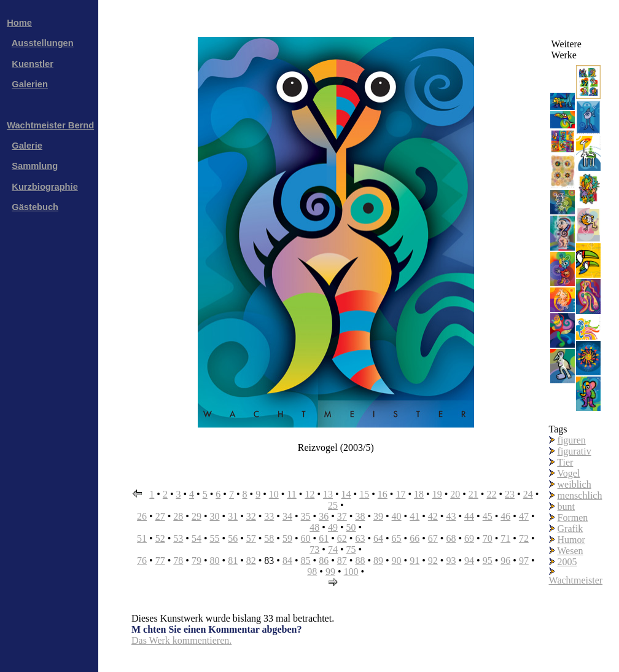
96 (505, 561)
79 (197, 561)
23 (510, 494)
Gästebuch (35, 207)
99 (330, 572)
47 (524, 516)
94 (469, 561)
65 (397, 538)
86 (324, 561)
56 (233, 538)
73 (314, 549)
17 (400, 494)
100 (351, 572)
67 (433, 538)
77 (160, 561)
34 (287, 516)
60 (306, 538)
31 (233, 516)
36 (324, 516)
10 (274, 494)
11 (291, 494)
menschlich (580, 495)
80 (215, 561)
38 (360, 516)
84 (287, 561)
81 (233, 561)
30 (215, 516)
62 (342, 538)
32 (251, 516)
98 (312, 572)
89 (378, 561)
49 (333, 527)
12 (309, 494)
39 (378, 516)
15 (364, 494)
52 (160, 538)
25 (333, 505)
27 (160, 516)
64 (378, 538)
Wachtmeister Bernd (50, 125)
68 (451, 538)
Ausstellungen (43, 43)
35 (306, 516)
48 (314, 527)
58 (269, 538)
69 (469, 538)
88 (360, 561)
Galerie (27, 146)
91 (415, 561)
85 (306, 561)
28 (178, 516)
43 (451, 516)
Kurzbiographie (45, 187)
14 (346, 494)
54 (197, 538)
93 (451, 561)
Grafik (570, 529)
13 (328, 494)
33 (269, 516)
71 (505, 538)
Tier (565, 462)
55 (215, 538)
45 (488, 516)
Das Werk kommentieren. (181, 640)
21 (473, 494)
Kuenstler (33, 64)
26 (142, 516)
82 (251, 561)
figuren (572, 440)
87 (342, 561)
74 (333, 549)
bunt (566, 506)
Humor (571, 540)
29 (197, 516)
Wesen (570, 551)
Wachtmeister (576, 580)
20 (455, 494)
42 (433, 516)
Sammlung (35, 166)
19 (437, 494)
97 (524, 561)
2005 (567, 562)
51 (142, 538)
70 (488, 538)
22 (491, 494)
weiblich (574, 484)
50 (351, 527)
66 (415, 538)
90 (397, 561)
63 (360, 538)
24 (528, 494)
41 (415, 516)
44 (469, 516)
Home (19, 23)
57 (251, 538)
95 (488, 561)
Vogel (568, 473)
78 (178, 561)
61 (324, 538)
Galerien (30, 84)
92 (433, 561)
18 (419, 494)
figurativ (574, 451)
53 (178, 538)
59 (287, 538)
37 (342, 516)
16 (383, 494)
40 (397, 516)
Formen (573, 518)
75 (351, 549)
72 (524, 538)
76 (142, 561)
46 (505, 516)
